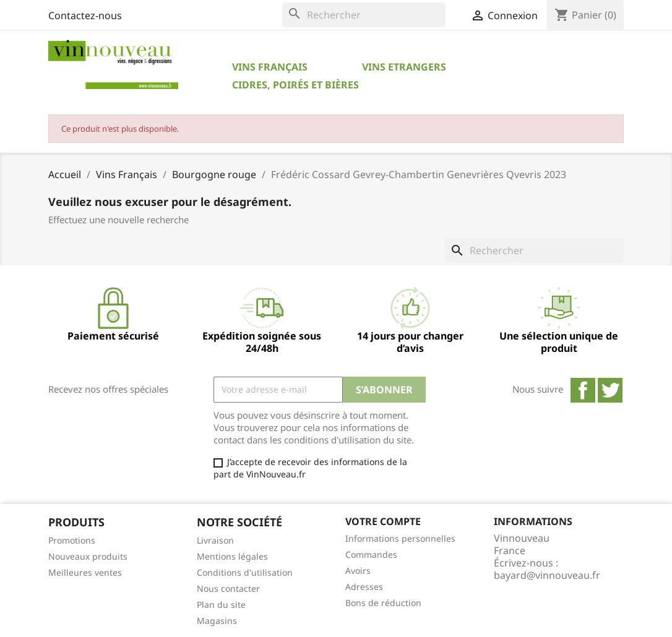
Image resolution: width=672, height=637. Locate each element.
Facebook (583, 390)
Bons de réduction (383, 603)
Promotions (72, 540)
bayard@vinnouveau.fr (547, 575)
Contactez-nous (85, 15)
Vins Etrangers (404, 67)
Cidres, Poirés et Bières (295, 85)
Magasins (217, 621)
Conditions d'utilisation (245, 572)
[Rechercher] (364, 15)
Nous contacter (228, 588)
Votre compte (383, 521)
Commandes (371, 554)
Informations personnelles (400, 538)
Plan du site (221, 605)
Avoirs (358, 571)
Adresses (364, 587)
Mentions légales (232, 556)
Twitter (610, 390)
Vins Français (270, 67)
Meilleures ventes (85, 572)
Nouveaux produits (88, 556)
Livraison (215, 540)
